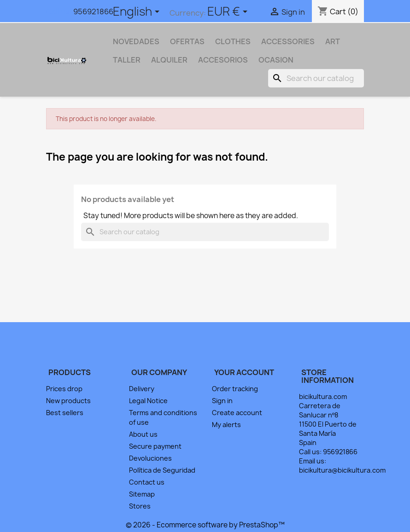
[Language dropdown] (138, 12)
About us (143, 434)
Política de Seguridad (162, 470)
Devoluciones (150, 458)
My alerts (226, 425)
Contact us (147, 482)
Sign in (222, 401)
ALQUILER (169, 60)
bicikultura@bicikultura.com (342, 470)
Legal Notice (148, 401)
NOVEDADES (136, 41)
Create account (237, 413)
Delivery (142, 389)
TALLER (127, 60)
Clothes (233, 41)
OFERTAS (187, 41)
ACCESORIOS (223, 60)
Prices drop (64, 389)
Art (333, 41)
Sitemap (142, 494)
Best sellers (65, 413)
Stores (140, 506)
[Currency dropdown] (229, 12)
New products (68, 401)
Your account (244, 372)
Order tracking (235, 389)
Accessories (288, 41)
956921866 (93, 12)
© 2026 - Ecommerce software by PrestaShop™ (205, 525)
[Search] (316, 78)
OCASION (276, 60)
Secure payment (155, 446)
